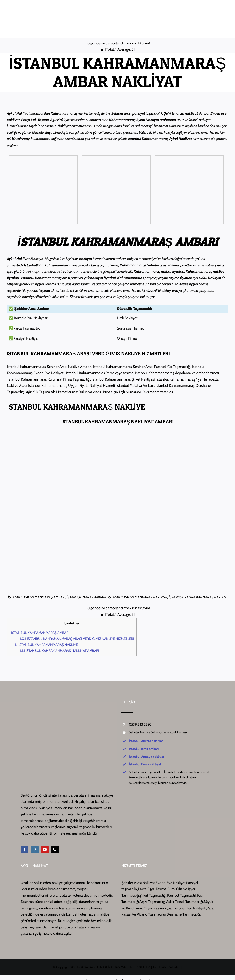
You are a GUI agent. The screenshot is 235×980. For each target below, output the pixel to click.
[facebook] (25, 850)
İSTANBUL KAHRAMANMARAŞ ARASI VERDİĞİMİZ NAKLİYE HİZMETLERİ (77, 639)
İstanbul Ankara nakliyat (146, 741)
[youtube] (45, 850)
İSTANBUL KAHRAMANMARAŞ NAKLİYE (46, 645)
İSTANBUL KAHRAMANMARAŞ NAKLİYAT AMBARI (60, 651)
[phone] (55, 850)
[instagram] (35, 850)
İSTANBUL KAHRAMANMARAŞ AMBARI (39, 633)
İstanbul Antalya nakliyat (147, 757)
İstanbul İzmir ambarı (144, 749)
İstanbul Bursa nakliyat (145, 764)
